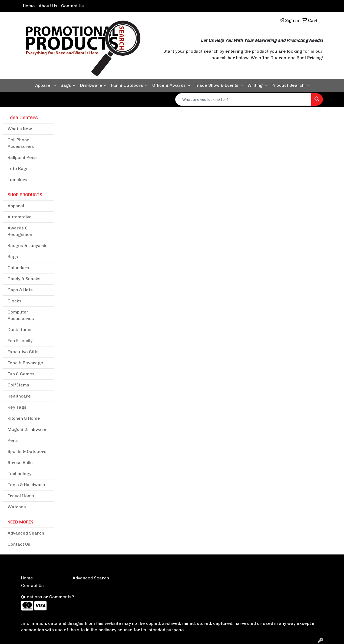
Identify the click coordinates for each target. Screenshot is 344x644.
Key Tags (17, 407)
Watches (17, 507)
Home (29, 6)
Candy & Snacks (24, 279)
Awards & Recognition (20, 231)
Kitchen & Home (24, 418)
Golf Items (18, 385)
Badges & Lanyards (28, 246)
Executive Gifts (23, 352)
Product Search (288, 85)
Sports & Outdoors (27, 451)
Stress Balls (20, 463)
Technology (19, 474)
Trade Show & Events (217, 85)
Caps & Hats (20, 290)
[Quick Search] (243, 99)
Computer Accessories (21, 315)
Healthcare (19, 396)
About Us (48, 6)
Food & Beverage (25, 363)
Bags (66, 85)
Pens (13, 440)
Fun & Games (21, 374)
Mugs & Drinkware (27, 429)
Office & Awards (169, 85)
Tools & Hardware (26, 485)
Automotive (20, 217)
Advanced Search (26, 533)
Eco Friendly (20, 341)
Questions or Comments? (48, 597)
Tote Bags (18, 168)
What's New (20, 129)
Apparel (43, 85)
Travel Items (21, 496)
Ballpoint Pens (22, 157)
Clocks (15, 301)
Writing (255, 85)
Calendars (18, 268)
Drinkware (91, 85)
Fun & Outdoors (127, 85)
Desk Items (19, 330)
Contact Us (72, 6)
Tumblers (17, 180)
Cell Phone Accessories (21, 143)
